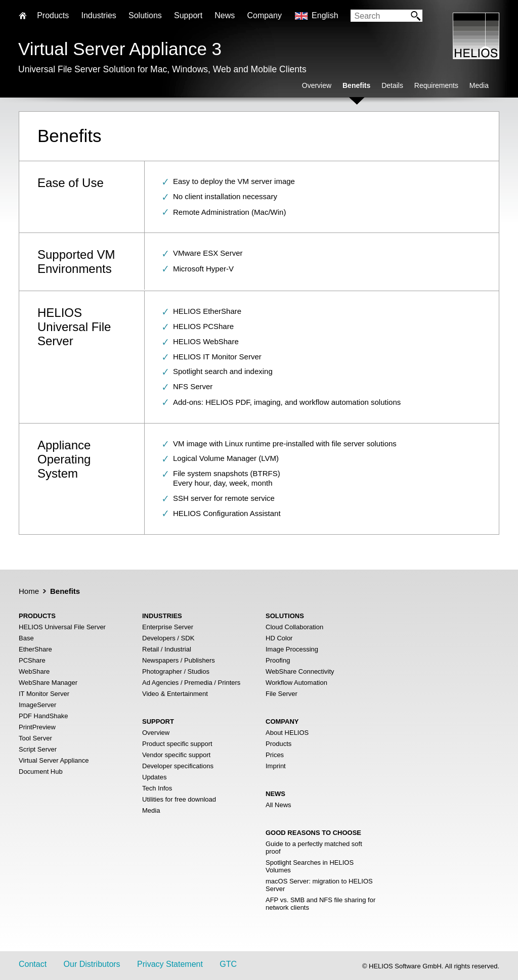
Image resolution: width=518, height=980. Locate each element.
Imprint (276, 766)
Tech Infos (157, 788)
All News (278, 805)
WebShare (34, 671)
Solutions (145, 15)
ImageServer (37, 705)
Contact (33, 964)
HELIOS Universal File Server (62, 627)
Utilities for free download (179, 799)
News (225, 15)
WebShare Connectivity (300, 671)
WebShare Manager (48, 683)
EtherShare (35, 649)
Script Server (38, 749)
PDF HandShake (44, 716)
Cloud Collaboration (294, 627)
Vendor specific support (176, 755)
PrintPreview (37, 727)
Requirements (436, 85)
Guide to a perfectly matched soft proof (314, 848)
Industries (98, 15)
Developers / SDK (168, 638)
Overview (317, 85)
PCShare (32, 660)
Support (188, 15)
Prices (275, 755)
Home (29, 591)
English (325, 15)
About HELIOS (287, 733)
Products (278, 744)
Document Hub (41, 772)
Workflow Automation (296, 683)
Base (26, 638)
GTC (228, 964)
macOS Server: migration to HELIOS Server (319, 885)
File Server (282, 694)
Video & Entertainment (175, 694)
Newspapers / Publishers (179, 660)
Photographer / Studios (176, 671)
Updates (154, 777)
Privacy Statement (170, 964)
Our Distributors (92, 964)
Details (392, 85)
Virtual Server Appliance (54, 760)
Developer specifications (178, 766)
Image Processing (292, 649)
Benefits (356, 85)
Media (479, 85)
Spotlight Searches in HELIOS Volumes (310, 866)
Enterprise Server (168, 627)
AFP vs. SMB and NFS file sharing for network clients (320, 904)
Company (264, 15)
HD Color (279, 638)
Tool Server (35, 738)
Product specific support (177, 744)
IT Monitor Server (44, 694)
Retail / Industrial (167, 649)
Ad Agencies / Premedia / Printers (191, 683)
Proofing (278, 660)
